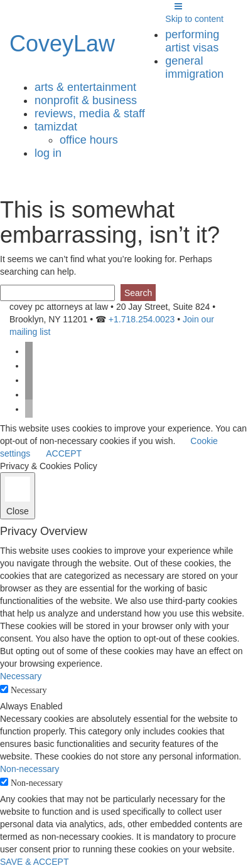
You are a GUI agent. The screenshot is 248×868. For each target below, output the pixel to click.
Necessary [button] (21, 676)
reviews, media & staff (90, 114)
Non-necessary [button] (30, 769)
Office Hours (89, 140)
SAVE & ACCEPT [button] (34, 862)
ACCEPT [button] (64, 453)
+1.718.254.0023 (142, 319)
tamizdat (56, 127)
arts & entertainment (85, 87)
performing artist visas (192, 41)
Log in (48, 153)
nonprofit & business (86, 100)
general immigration (194, 67)
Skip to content (194, 19)
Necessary (29, 690)
